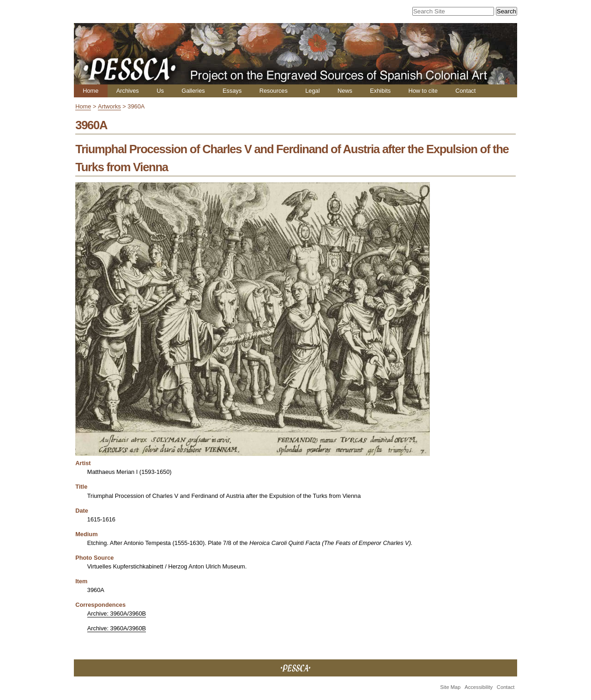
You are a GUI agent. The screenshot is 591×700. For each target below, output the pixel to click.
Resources (274, 91)
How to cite (423, 91)
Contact (465, 91)
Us (160, 91)
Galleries (193, 91)
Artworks (109, 106)
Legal (312, 91)
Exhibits (380, 91)
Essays (232, 91)
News (345, 91)
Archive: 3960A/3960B (117, 613)
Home (90, 91)
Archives (128, 91)
